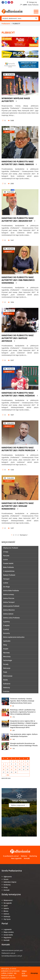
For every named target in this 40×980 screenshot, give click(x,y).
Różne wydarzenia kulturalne (14, 637)
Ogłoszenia (8, 877)
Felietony (7, 688)
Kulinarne (7, 684)
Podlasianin (6, 24)
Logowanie (8, 929)
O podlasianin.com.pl (11, 856)
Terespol (6, 579)
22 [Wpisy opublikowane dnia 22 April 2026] (12, 769)
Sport (6, 906)
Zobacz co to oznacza (25, 973)
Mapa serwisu (9, 932)
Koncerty (7, 633)
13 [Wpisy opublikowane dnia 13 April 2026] (4, 767)
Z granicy (7, 622)
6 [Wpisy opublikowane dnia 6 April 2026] (4, 764)
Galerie (6, 908)
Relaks (6, 680)
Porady (6, 664)
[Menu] (36, 12)
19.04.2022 (9, 129)
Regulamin (7, 937)
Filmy (5, 645)
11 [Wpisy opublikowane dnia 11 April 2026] (24, 764)
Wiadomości (8, 900)
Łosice (5, 559)
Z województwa (9, 571)
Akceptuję (34, 973)
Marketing (33, 856)
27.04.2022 (9, 74)
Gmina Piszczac (9, 598)
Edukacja (7, 916)
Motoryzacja (8, 676)
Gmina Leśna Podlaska (11, 618)
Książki (6, 649)
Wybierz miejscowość (19, 805)
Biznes (6, 911)
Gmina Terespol (9, 602)
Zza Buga (6, 587)
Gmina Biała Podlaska (11, 591)
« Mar (8, 775)
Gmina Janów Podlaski (11, 606)
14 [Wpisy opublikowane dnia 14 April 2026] (8, 767)
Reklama (24, 856)
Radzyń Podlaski (9, 575)
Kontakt (27, 858)
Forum (6, 879)
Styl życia (7, 919)
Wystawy (6, 653)
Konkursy (7, 885)
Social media (8, 935)
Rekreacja (7, 668)
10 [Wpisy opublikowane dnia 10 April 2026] (20, 764)
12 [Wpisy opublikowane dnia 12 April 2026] (28, 764)
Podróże (6, 691)
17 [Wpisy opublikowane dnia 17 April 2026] (20, 767)
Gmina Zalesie (8, 614)
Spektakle (7, 641)
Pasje (5, 672)
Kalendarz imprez (10, 882)
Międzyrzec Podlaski (11, 548)
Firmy (6, 887)
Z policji (6, 629)
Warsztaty (7, 656)
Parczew (6, 556)
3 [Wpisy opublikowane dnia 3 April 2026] (20, 761)
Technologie (8, 660)
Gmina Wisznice (9, 610)
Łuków (6, 583)
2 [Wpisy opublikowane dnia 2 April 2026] (16, 761)
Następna (24, 535)
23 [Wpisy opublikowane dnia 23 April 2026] (16, 769)
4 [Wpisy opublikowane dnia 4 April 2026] (24, 761)
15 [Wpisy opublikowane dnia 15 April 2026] (12, 767)
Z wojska (6, 625)
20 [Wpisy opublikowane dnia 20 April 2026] (4, 769)
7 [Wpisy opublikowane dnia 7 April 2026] (8, 764)
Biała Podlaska (8, 567)
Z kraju (6, 552)
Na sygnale (8, 903)
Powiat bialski (8, 563)
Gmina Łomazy (9, 594)
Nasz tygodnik (16, 858)
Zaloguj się (32, 2)
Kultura (6, 914)
